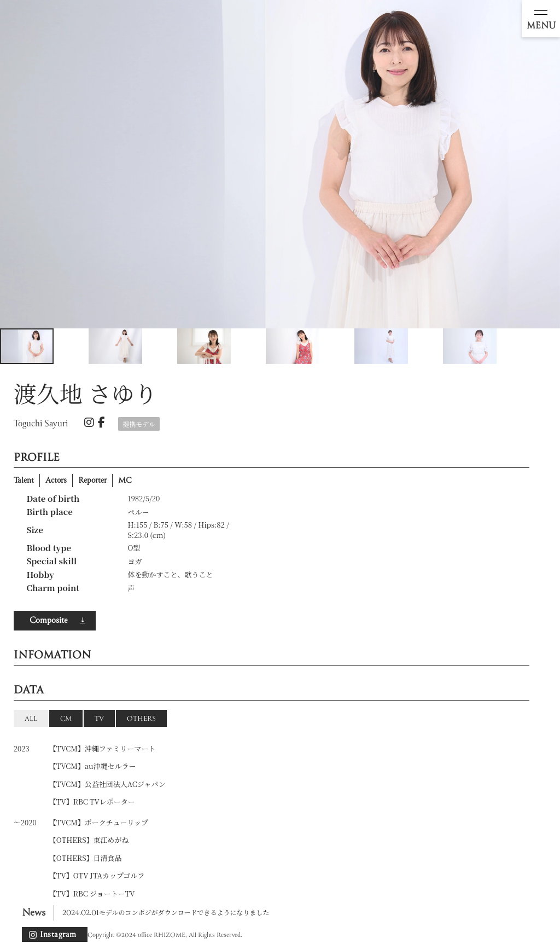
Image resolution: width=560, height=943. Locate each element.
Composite (48, 621)
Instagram (58, 935)
